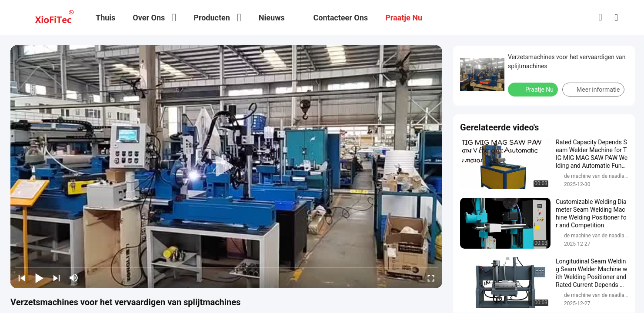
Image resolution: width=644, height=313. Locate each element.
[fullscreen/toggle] (431, 278)
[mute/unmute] (74, 278)
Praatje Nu (534, 89)
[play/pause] (39, 278)
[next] (57, 278)
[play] (227, 166)
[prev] (22, 278)
